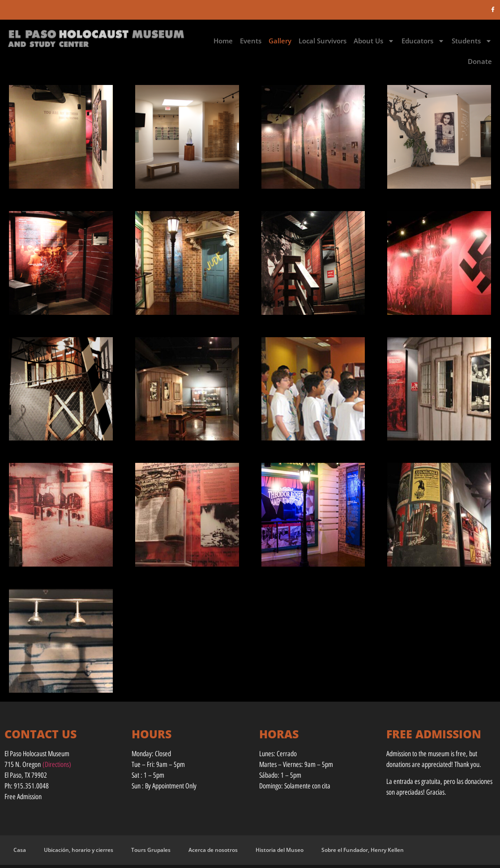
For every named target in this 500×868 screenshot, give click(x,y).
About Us (374, 41)
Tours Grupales (151, 850)
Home (223, 41)
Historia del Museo (280, 850)
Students (472, 41)
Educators (423, 41)
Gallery (280, 41)
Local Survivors (323, 41)
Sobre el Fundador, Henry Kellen (363, 850)
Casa (20, 850)
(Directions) (57, 764)
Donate (480, 61)
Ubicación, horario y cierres (79, 850)
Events (251, 41)
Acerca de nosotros (213, 850)
